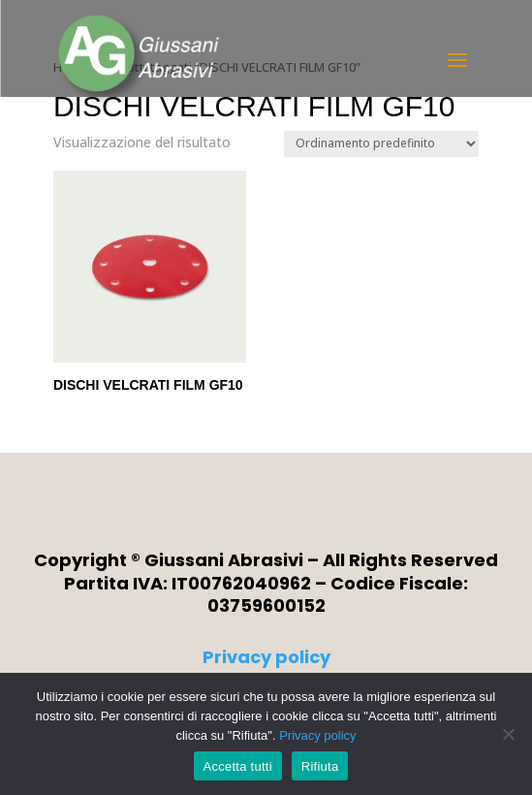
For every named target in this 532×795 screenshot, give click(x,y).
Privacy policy (266, 657)
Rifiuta (320, 766)
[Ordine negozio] (381, 144)
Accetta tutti (238, 766)
